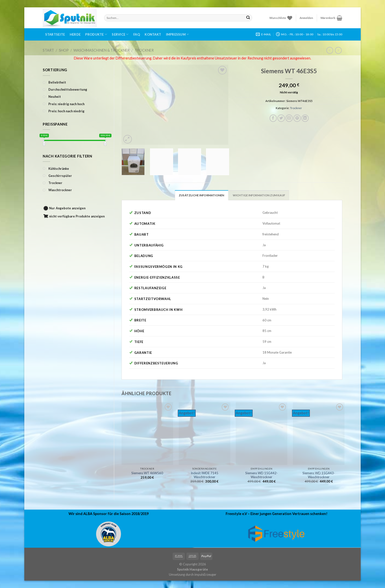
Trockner (144, 50)
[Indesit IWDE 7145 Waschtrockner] (205, 434)
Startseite (55, 34)
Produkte (96, 34)
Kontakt (153, 34)
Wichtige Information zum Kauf (259, 195)
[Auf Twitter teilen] (281, 118)
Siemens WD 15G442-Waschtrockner (261, 475)
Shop (64, 50)
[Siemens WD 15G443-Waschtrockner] (319, 434)
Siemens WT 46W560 (147, 473)
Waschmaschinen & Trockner (102, 50)
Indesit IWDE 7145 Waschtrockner (205, 475)
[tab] (202, 195)
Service (120, 34)
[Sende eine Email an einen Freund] (289, 118)
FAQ (137, 34)
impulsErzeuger (205, 574)
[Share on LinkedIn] (305, 118)
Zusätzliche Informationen (202, 195)
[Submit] (248, 18)
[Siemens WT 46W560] (147, 434)
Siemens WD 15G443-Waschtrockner (319, 475)
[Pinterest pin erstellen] (297, 118)
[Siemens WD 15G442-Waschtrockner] (261, 434)
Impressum (178, 34)
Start (48, 50)
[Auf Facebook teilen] (273, 118)
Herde (75, 34)
